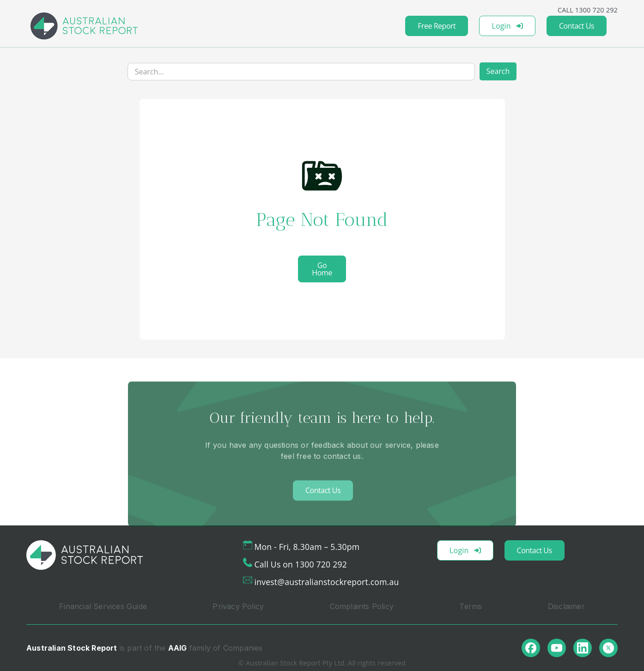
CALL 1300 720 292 (588, 10)
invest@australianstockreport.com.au (327, 582)
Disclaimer (566, 606)
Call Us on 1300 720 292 (301, 564)
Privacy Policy (238, 606)
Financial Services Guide (103, 606)
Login (507, 26)
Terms (471, 606)
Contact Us (577, 26)
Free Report (437, 26)
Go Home (322, 269)
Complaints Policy (362, 606)
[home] (84, 26)
